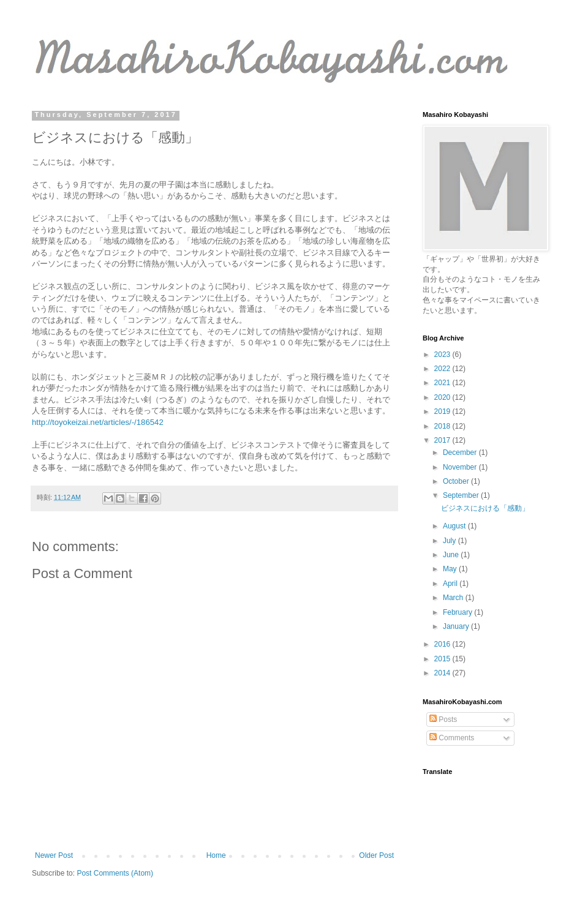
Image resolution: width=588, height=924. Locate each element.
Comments (452, 738)
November (461, 467)
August (455, 526)
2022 (443, 369)
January (457, 626)
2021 (443, 383)
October (457, 481)
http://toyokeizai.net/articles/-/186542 (98, 422)
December (461, 453)
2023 (443, 355)
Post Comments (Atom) (115, 873)
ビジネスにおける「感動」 (485, 508)
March (454, 598)
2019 (443, 411)
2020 (443, 397)
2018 (443, 426)
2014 (443, 673)
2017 (443, 440)
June (452, 555)
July (450, 541)
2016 (443, 644)
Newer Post (54, 855)
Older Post (376, 855)
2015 (443, 659)
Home (216, 855)
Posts (443, 719)
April (451, 584)
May (451, 569)
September (462, 495)
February (458, 612)
